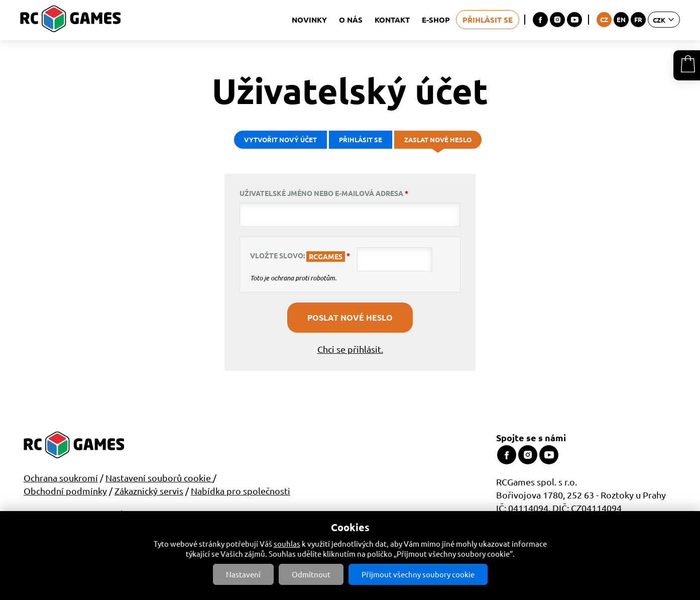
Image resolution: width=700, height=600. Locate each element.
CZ (604, 19)
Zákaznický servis (149, 491)
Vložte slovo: (300, 257)
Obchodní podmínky (65, 491)
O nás (351, 20)
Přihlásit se (488, 20)
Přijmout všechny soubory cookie (418, 574)
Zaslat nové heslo (440, 142)
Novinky (309, 20)
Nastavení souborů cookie (159, 478)
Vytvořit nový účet (280, 139)
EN (621, 19)
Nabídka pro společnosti (241, 491)
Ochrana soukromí (61, 478)
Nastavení (243, 574)
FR (638, 19)
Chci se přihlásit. (350, 349)
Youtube (574, 20)
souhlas (287, 543)
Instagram (557, 20)
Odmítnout (311, 574)
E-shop (436, 20)
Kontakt (392, 20)
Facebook (540, 20)
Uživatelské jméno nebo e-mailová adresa (324, 193)
